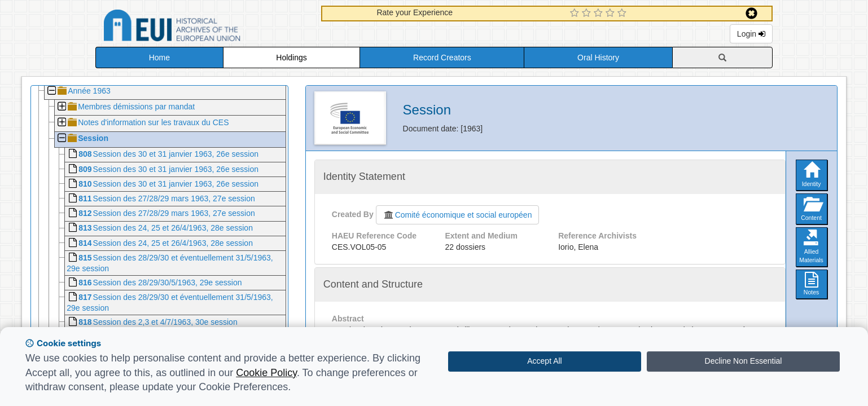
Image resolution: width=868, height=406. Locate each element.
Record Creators (442, 58)
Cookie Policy (266, 373)
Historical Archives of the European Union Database (204, 27)
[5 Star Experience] (623, 14)
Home (159, 58)
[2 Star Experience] (588, 14)
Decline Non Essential (744, 361)
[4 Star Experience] (611, 14)
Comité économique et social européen (458, 215)
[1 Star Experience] (576, 14)
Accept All (544, 361)
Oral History (598, 58)
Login (751, 34)
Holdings (291, 58)
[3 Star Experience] (600, 14)
